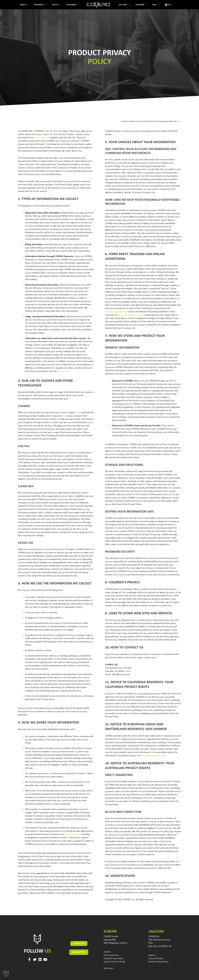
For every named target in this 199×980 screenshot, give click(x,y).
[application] (34, 5)
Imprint (107, 951)
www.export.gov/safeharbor (155, 755)
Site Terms (109, 968)
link (179, 121)
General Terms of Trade (115, 961)
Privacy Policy (64, 371)
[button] (6, 974)
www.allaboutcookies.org (117, 311)
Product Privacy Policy (114, 958)
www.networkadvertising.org (132, 315)
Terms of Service (42, 137)
